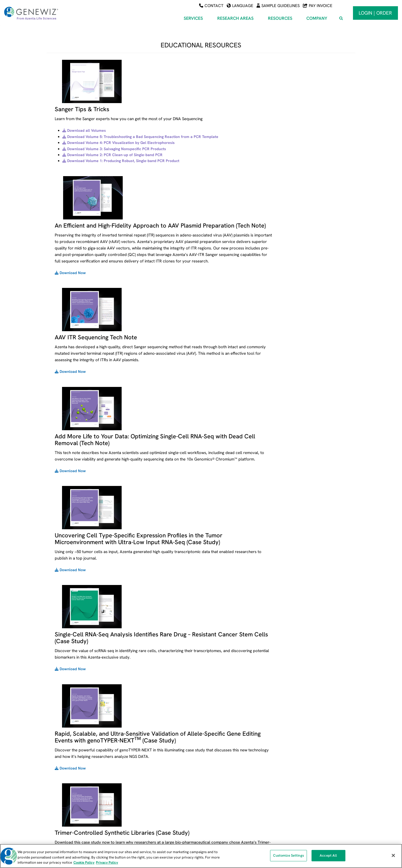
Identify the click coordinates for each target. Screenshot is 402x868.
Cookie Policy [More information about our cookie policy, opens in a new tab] (84, 862)
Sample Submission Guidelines (244, 762)
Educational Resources (237, 793)
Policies (310, 800)
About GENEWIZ (317, 755)
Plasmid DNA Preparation (71, 793)
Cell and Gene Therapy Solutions (163, 770)
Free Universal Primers (237, 778)
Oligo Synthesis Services (70, 785)
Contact (211, 6)
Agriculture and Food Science (160, 762)
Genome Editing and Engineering (162, 815)
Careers (310, 778)
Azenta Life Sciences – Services (76, 755)
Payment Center (232, 755)
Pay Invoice (318, 6)
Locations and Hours (321, 785)
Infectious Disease (150, 793)
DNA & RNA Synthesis (68, 778)
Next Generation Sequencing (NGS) (79, 762)
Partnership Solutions (322, 808)
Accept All (328, 856)
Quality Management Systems (244, 815)
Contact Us (313, 793)
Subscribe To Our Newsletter (328, 815)
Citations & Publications (238, 800)
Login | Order (375, 13)
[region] (201, 856)
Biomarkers (144, 778)
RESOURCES (231, 747)
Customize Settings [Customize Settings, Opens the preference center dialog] (288, 856)
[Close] (393, 855)
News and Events (318, 770)
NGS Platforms (230, 808)
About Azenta (315, 762)
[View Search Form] (341, 18)
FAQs (222, 770)
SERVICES (59, 747)
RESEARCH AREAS (153, 747)
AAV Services (145, 755)
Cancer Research (149, 785)
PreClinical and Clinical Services (77, 800)
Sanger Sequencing (66, 770)
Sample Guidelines (278, 6)
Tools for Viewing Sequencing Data (247, 785)
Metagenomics (147, 808)
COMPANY (314, 747)
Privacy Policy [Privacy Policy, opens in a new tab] (107, 862)
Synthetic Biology (149, 800)
